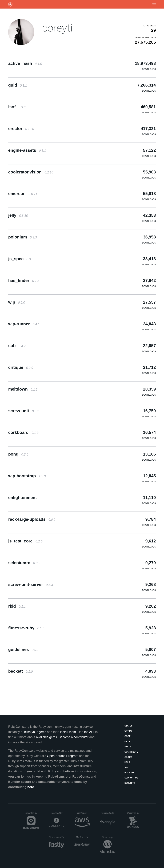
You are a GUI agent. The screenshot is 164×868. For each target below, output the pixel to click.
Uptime (128, 731)
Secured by (109, 837)
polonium (23, 237)
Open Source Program (63, 756)
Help (127, 762)
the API (89, 732)
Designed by (58, 813)
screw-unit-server (31, 584)
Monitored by (134, 813)
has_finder (24, 280)
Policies (129, 773)
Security (130, 783)
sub (17, 346)
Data (127, 741)
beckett (20, 671)
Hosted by (83, 813)
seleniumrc (24, 563)
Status (129, 726)
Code (128, 736)
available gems (46, 737)
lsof (17, 107)
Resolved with (108, 813)
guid (17, 85)
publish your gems (33, 732)
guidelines (23, 649)
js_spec (21, 259)
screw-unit (24, 411)
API (126, 768)
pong (18, 454)
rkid (17, 606)
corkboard (23, 432)
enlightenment (22, 498)
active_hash (25, 63)
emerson (23, 194)
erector (21, 129)
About (128, 757)
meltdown (23, 389)
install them (68, 732)
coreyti (57, 28)
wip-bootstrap (27, 476)
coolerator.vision (31, 172)
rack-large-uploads (32, 519)
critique (21, 367)
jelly (18, 215)
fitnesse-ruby (26, 628)
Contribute (131, 752)
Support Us (131, 778)
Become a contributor (73, 737)
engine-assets (27, 150)
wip (17, 302)
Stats (128, 747)
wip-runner (24, 324)
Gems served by (57, 837)
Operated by (32, 814)
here (31, 787)
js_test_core (25, 541)
